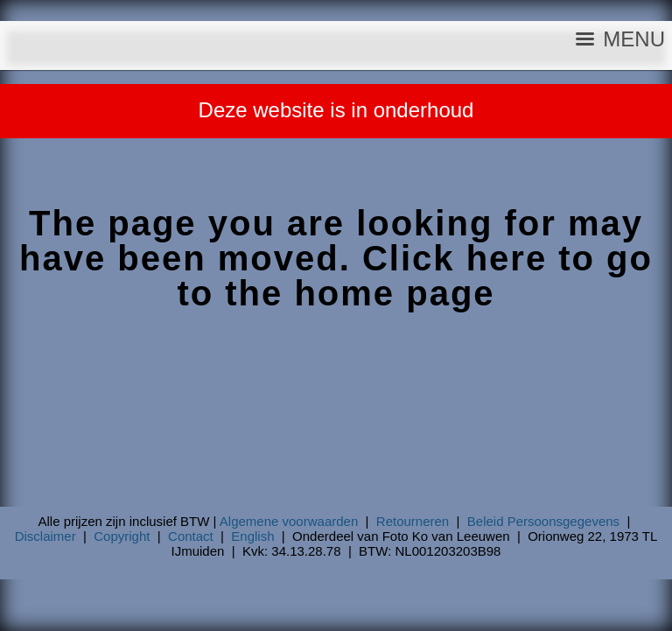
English (252, 536)
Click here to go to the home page (415, 276)
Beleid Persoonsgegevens (543, 521)
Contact (191, 536)
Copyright (122, 536)
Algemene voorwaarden (289, 521)
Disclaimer (45, 536)
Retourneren (413, 521)
